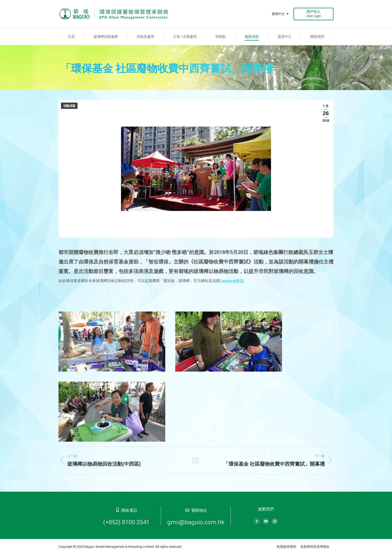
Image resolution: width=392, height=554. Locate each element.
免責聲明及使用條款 (315, 547)
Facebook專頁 (232, 281)
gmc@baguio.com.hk (196, 522)
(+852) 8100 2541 (126, 522)
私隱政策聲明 (286, 547)
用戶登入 (314, 14)
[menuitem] (71, 37)
